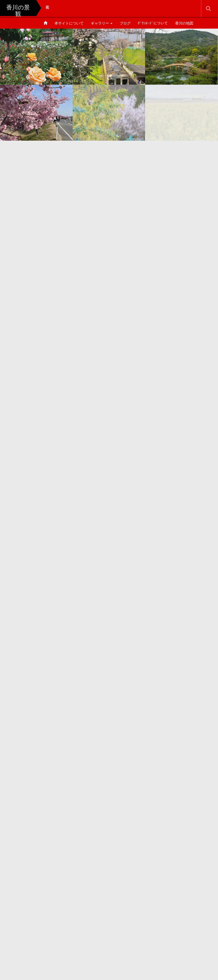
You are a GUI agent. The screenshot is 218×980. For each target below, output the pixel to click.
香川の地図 (184, 23)
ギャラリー (102, 23)
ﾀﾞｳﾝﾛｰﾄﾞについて (153, 23)
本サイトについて (69, 23)
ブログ (125, 23)
